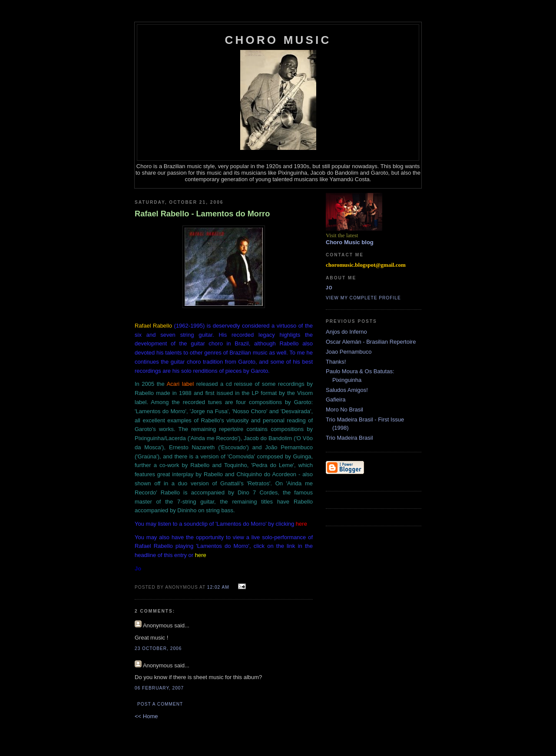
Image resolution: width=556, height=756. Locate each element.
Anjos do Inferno (346, 332)
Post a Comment (160, 704)
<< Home (146, 716)
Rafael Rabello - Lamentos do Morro (202, 214)
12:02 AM (218, 587)
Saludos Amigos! (347, 390)
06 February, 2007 (159, 688)
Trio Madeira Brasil (349, 438)
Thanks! (336, 362)
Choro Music (278, 40)
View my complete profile (363, 298)
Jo (329, 288)
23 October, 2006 (158, 648)
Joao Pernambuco (349, 352)
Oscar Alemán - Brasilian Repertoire (371, 342)
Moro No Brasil (344, 409)
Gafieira (336, 400)
